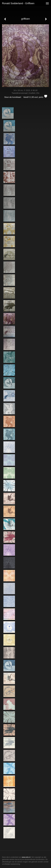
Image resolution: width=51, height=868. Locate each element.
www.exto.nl (26, 857)
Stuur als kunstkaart (26, 97)
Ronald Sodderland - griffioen (18, 3)
